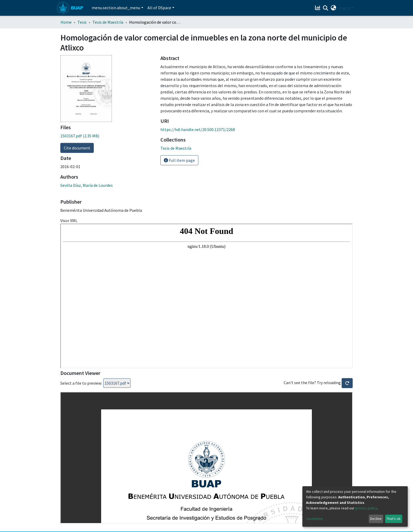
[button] (334, 8)
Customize (314, 519)
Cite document (77, 148)
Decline (376, 519)
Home (66, 22)
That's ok (394, 519)
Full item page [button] (179, 160)
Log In (345, 8)
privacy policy (366, 508)
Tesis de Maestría (108, 22)
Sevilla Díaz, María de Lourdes (87, 185)
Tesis (82, 22)
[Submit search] (326, 8)
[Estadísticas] (318, 8)
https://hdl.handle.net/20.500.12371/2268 (198, 129)
